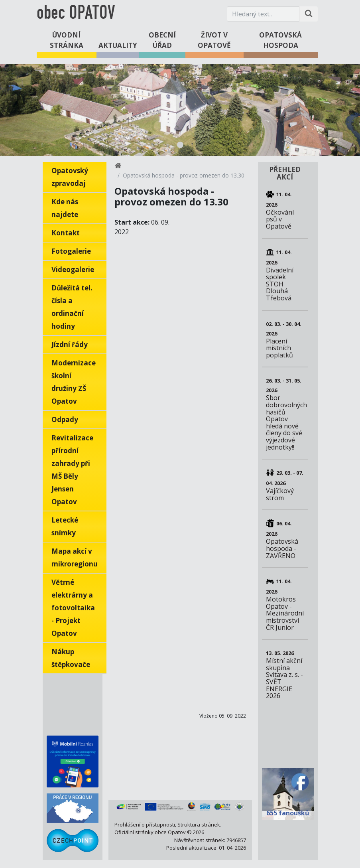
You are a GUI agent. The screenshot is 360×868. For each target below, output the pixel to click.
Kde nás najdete (65, 208)
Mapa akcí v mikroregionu (75, 557)
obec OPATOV (76, 14)
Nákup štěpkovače (71, 658)
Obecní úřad (162, 40)
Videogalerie (73, 269)
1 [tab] (180, 145)
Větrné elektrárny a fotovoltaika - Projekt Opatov (73, 608)
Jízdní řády (70, 344)
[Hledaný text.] (263, 14)
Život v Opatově (214, 40)
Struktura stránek (199, 825)
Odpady (65, 419)
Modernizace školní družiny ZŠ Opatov (74, 382)
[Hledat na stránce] (309, 14)
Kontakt (66, 233)
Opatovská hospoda (280, 40)
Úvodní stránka (67, 40)
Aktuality (118, 45)
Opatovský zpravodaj (70, 177)
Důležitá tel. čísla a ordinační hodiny (72, 307)
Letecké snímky (65, 526)
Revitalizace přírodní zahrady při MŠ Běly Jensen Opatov (72, 470)
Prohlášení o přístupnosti (145, 825)
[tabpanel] (180, 110)
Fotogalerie (71, 251)
